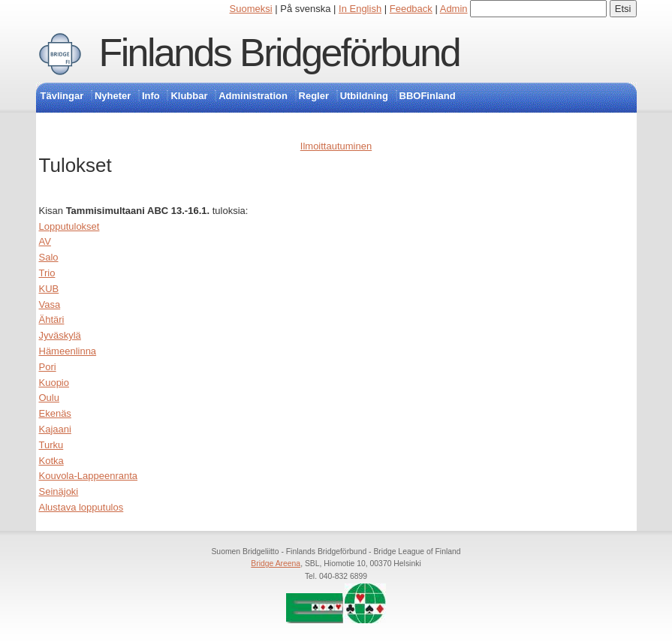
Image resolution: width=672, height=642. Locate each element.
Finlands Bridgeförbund (279, 53)
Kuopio (54, 383)
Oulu (49, 398)
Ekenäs (55, 413)
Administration (253, 96)
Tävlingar (62, 96)
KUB (49, 289)
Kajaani (55, 429)
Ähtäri (52, 319)
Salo (49, 257)
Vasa (50, 304)
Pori (48, 367)
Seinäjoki (59, 491)
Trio (47, 273)
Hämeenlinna (68, 351)
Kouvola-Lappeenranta (89, 476)
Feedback (411, 9)
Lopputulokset (69, 226)
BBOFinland (428, 96)
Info (151, 96)
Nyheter (113, 96)
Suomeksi (251, 9)
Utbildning (364, 96)
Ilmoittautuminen (336, 146)
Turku (51, 445)
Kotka (51, 461)
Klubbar (189, 96)
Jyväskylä (60, 335)
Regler (314, 96)
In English (360, 9)
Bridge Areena (276, 564)
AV (45, 241)
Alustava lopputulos (81, 507)
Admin (454, 9)
